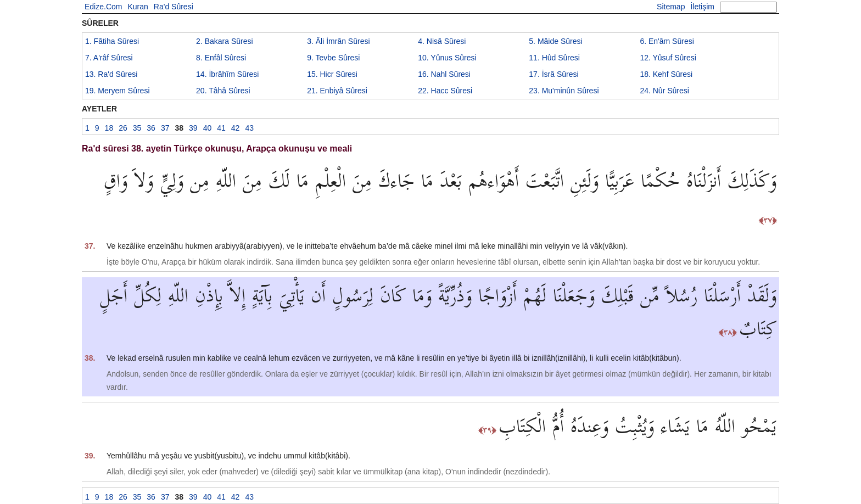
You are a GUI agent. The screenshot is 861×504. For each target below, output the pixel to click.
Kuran (138, 7)
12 (668, 58)
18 (666, 74)
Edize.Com (103, 7)
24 (664, 91)
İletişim (702, 7)
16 (444, 74)
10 (447, 58)
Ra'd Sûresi (174, 7)
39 (193, 128)
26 (123, 128)
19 (118, 91)
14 (227, 74)
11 (554, 58)
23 (564, 91)
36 (151, 128)
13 (111, 74)
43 (249, 128)
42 (236, 128)
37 (165, 128)
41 (221, 128)
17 (553, 74)
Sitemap (671, 7)
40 (208, 128)
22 (445, 91)
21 (337, 91)
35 (137, 128)
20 (223, 91)
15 (332, 74)
